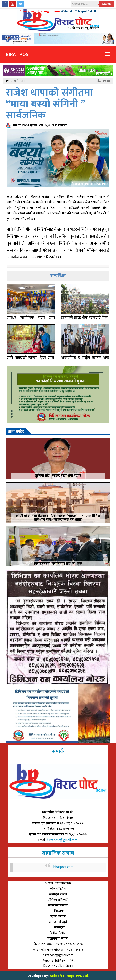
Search (107, 4)
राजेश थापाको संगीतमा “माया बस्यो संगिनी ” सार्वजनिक (49, 104)
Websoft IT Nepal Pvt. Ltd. (69, 976)
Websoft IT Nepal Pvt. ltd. (80, 11)
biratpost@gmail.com (63, 840)
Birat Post (19, 55)
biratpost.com (63, 867)
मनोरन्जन (19, 81)
